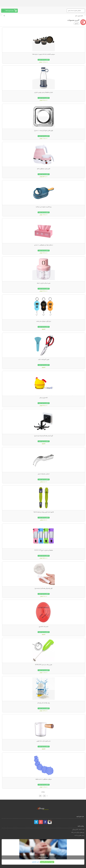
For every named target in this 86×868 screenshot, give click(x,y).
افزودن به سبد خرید (44, 60)
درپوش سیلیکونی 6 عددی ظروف (44, 779)
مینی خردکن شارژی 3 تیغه (44, 283)
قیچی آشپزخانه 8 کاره (44, 360)
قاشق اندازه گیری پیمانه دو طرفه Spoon (44, 512)
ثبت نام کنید (35, 862)
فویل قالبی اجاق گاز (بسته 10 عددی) (44, 131)
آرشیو (77, 24)
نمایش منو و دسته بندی (74, 11)
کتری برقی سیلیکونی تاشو (44, 169)
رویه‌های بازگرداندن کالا (78, 832)
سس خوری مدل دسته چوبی (44, 741)
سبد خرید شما (10, 11)
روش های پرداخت (79, 835)
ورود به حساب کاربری (47, 862)
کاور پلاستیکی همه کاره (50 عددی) (44, 588)
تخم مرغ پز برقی (44, 398)
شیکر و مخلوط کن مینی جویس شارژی (44, 92)
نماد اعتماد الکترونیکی (78, 830)
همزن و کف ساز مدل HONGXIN (44, 665)
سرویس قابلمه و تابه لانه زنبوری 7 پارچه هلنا (44, 54)
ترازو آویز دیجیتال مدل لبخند (44, 321)
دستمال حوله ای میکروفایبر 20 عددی (44, 245)
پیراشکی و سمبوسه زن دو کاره (44, 207)
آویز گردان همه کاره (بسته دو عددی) (44, 436)
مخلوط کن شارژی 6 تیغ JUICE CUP (44, 550)
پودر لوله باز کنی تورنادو (44, 703)
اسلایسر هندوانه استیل (44, 474)
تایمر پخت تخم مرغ (44, 627)
